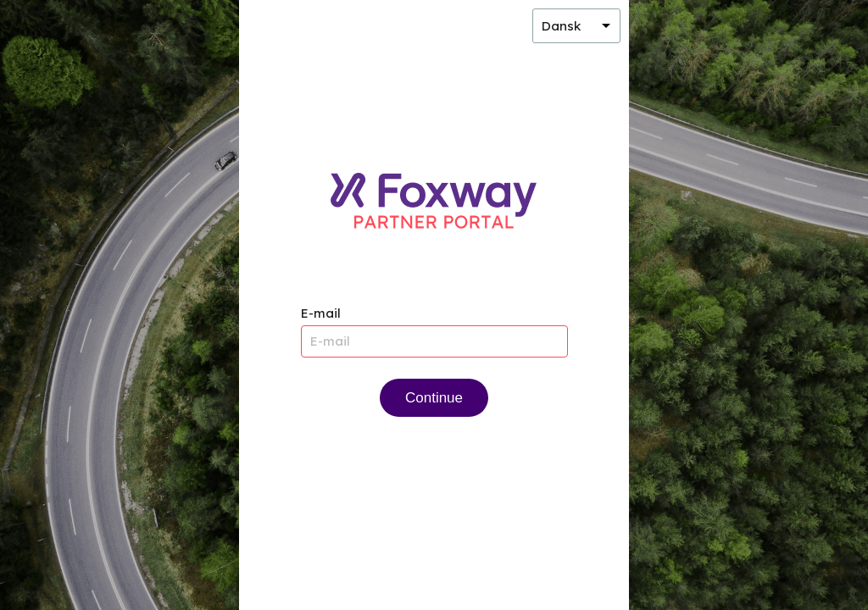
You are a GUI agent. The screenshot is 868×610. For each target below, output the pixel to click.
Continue (434, 398)
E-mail (321, 313)
